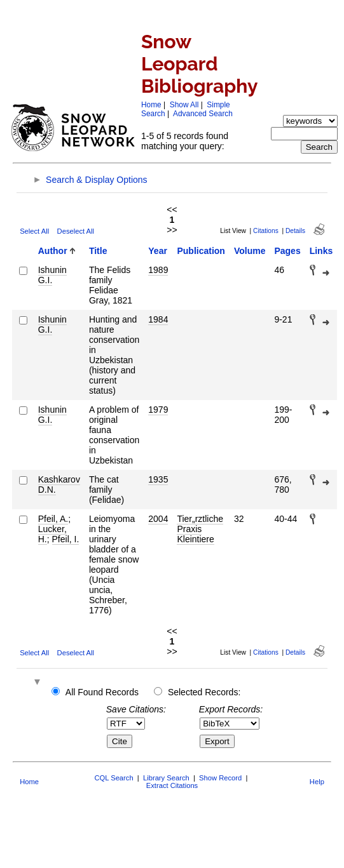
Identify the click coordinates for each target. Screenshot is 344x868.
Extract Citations (172, 785)
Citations (266, 231)
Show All (184, 105)
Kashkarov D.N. (59, 484)
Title (98, 251)
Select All (34, 231)
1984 (158, 319)
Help (317, 782)
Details (295, 231)
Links (321, 251)
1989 (158, 270)
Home (151, 105)
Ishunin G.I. (52, 275)
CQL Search (114, 778)
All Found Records (102, 692)
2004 (158, 519)
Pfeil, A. (53, 519)
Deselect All (76, 231)
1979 (158, 410)
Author (53, 251)
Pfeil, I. (66, 539)
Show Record (220, 778)
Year (158, 251)
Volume (250, 251)
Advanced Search (203, 114)
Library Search (166, 778)
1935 (158, 479)
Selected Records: (204, 692)
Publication (201, 251)
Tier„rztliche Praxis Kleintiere (200, 529)
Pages (287, 251)
